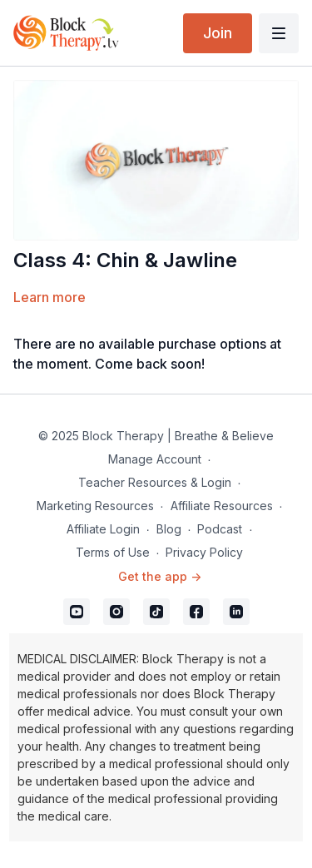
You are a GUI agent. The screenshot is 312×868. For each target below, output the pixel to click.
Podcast (220, 529)
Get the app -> (160, 576)
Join (218, 33)
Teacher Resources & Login (155, 482)
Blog (169, 529)
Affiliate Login (103, 529)
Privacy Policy (204, 552)
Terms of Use (113, 552)
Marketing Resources (95, 506)
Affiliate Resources (222, 506)
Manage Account (155, 459)
